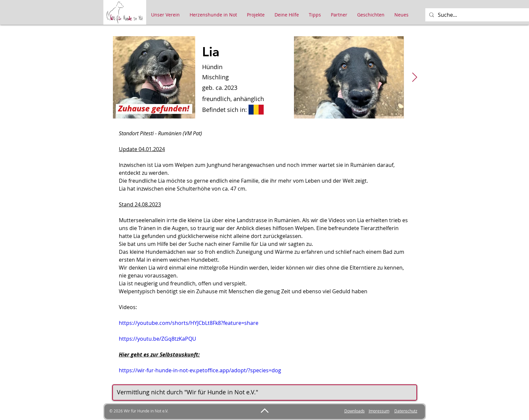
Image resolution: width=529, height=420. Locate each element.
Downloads (355, 411)
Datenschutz (406, 411)
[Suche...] (482, 15)
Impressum (379, 411)
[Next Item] (415, 78)
